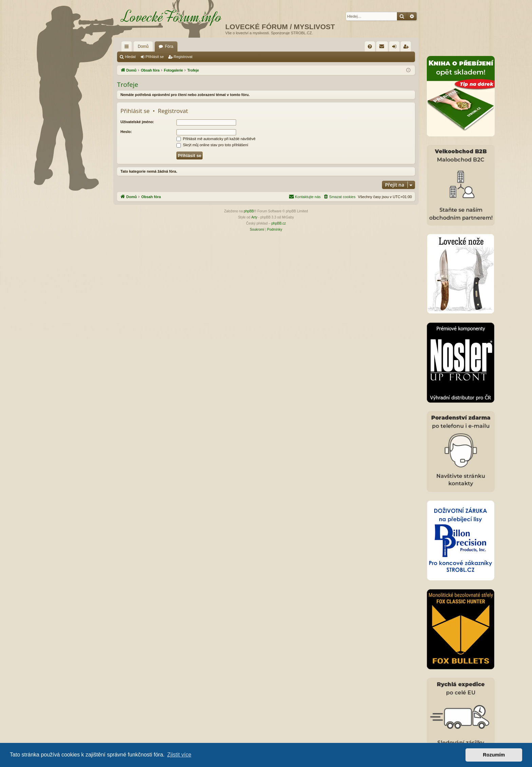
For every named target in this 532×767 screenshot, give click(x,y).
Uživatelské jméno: (137, 122)
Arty (254, 217)
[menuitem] (370, 46)
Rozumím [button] (494, 755)
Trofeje (128, 84)
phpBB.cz (279, 223)
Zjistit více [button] (179, 755)
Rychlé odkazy (128, 48)
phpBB (249, 211)
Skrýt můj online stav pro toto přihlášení (212, 145)
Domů (143, 46)
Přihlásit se (155, 57)
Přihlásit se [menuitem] (396, 48)
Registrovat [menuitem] (407, 48)
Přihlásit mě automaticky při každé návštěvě (216, 139)
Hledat (130, 57)
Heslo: (126, 132)
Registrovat (183, 57)
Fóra (169, 46)
